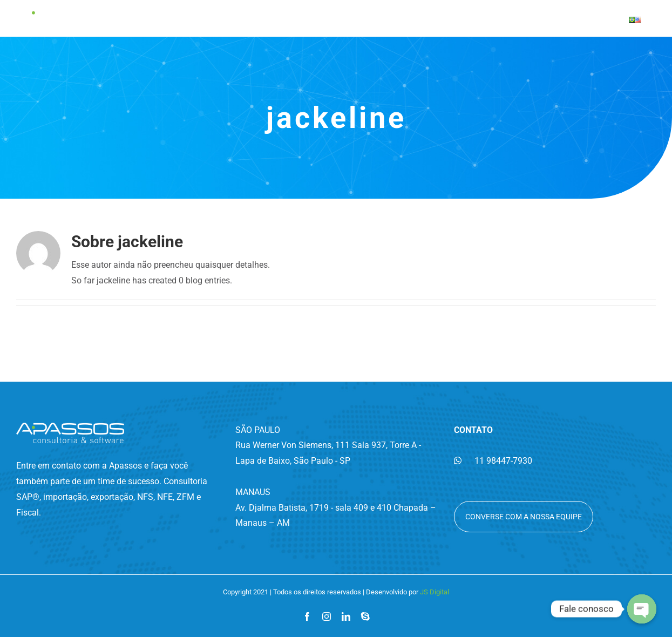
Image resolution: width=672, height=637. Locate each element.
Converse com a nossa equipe (524, 517)
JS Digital (435, 592)
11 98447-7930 (493, 461)
